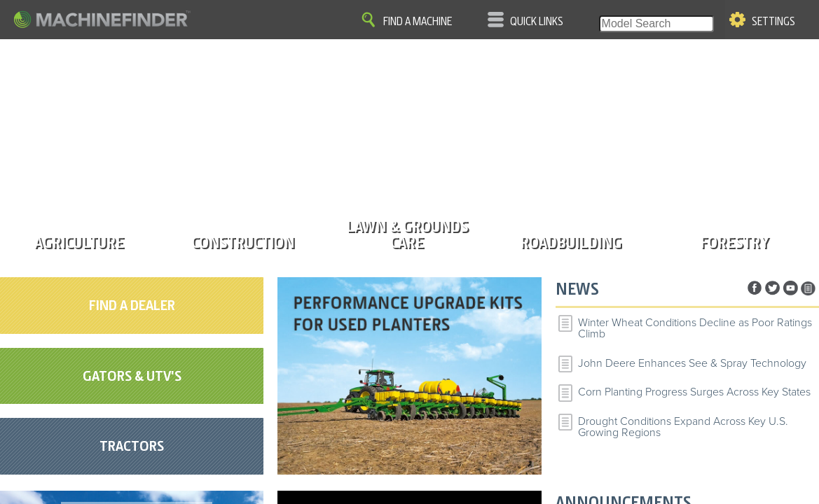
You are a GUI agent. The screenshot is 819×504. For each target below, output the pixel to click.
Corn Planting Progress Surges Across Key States (694, 392)
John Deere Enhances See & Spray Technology (692, 363)
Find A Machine (418, 22)
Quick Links (537, 22)
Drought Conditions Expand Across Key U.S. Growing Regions (683, 427)
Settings (773, 22)
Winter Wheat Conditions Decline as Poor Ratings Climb (695, 328)
